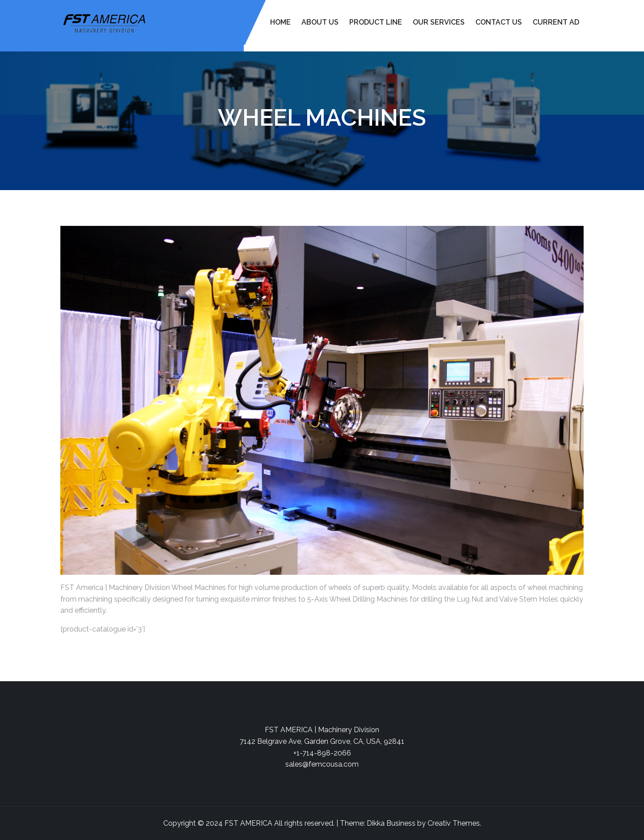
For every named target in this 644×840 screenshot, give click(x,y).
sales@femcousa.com (322, 764)
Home (280, 22)
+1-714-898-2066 (322, 753)
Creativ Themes (454, 823)
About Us (320, 22)
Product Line (376, 22)
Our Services (439, 22)
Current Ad (556, 22)
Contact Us (499, 22)
